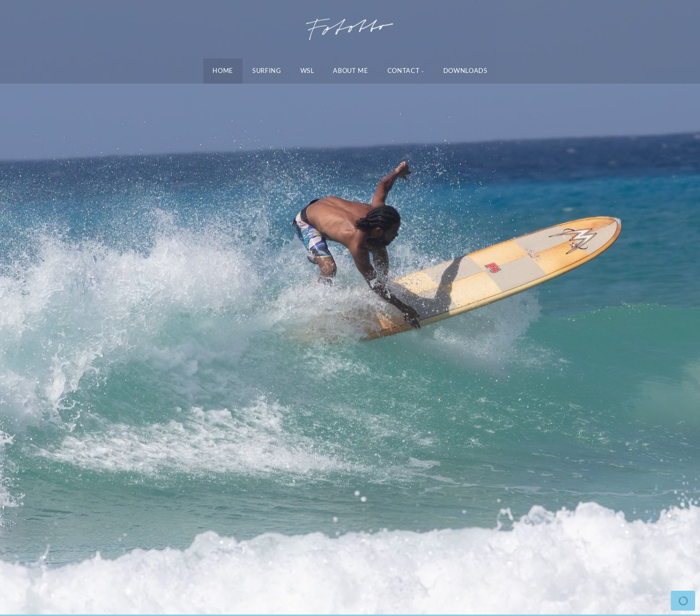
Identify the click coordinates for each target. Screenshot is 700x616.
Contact (404, 70)
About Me (350, 70)
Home (223, 70)
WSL (307, 70)
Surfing (267, 70)
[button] (29, 308)
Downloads (465, 70)
